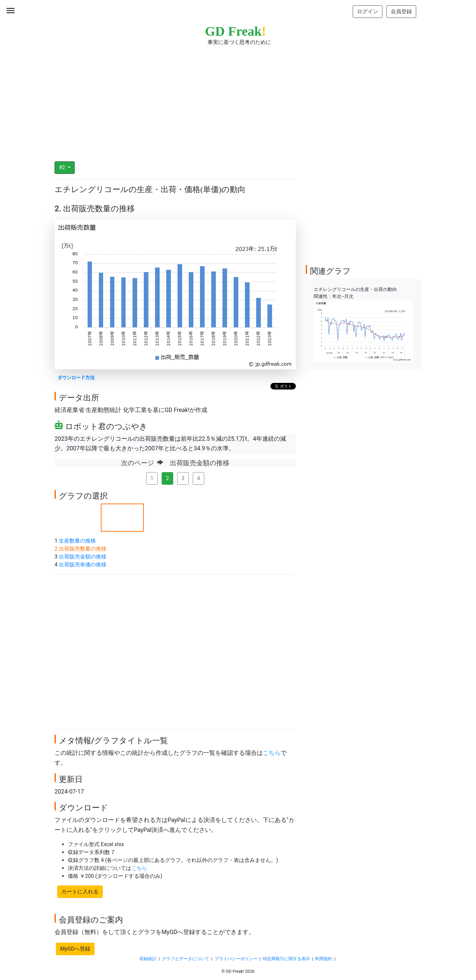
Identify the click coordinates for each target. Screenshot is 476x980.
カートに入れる (80, 892)
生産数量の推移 (77, 541)
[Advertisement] (238, 99)
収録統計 (148, 959)
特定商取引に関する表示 (286, 959)
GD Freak (236, 31)
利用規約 (324, 959)
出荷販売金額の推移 (83, 557)
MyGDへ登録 (75, 949)
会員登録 (401, 11)
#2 (63, 167)
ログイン (368, 11)
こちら (272, 753)
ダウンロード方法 (76, 378)
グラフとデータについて (186, 959)
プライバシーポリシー (236, 959)
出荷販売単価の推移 (83, 565)
